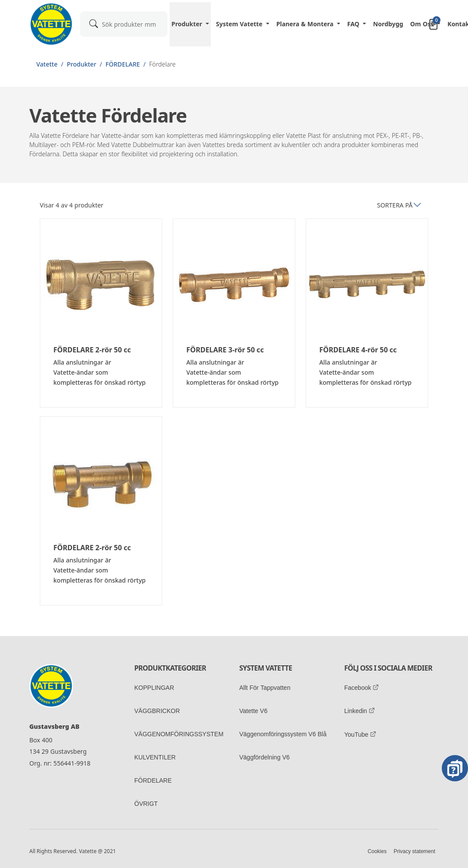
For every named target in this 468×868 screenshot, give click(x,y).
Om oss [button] (423, 24)
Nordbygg (388, 24)
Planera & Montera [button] (306, 24)
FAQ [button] (354, 24)
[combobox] (124, 24)
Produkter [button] (188, 24)
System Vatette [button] (240, 24)
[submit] (94, 23)
